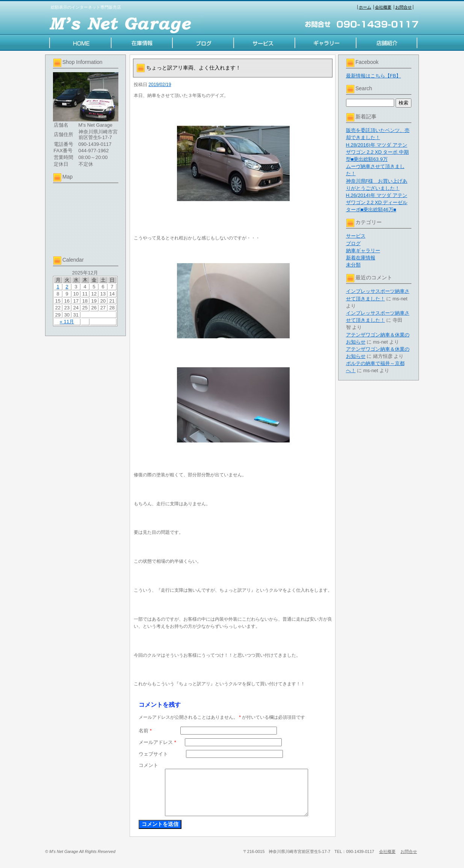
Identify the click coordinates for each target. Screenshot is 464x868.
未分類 (353, 265)
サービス (356, 236)
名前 (145, 731)
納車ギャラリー (363, 251)
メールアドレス (157, 742)
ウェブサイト (153, 754)
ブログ (353, 243)
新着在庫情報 (361, 258)
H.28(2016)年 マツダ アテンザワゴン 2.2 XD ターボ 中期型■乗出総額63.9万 (378, 152)
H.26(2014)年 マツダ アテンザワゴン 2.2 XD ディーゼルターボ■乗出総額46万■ (377, 202)
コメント (148, 765)
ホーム (365, 7)
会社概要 (383, 7)
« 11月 (67, 322)
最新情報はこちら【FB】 (374, 76)
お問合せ (404, 7)
